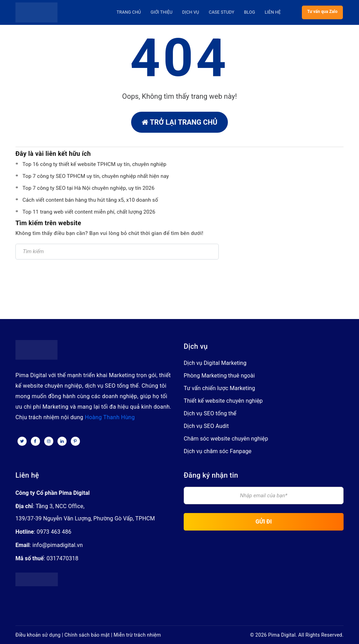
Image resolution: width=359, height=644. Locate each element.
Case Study (222, 12)
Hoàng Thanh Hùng (110, 417)
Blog (249, 12)
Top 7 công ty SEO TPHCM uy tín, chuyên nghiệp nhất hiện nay (96, 176)
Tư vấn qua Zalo (322, 12)
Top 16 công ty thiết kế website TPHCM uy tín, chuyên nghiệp (94, 164)
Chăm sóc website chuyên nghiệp (226, 439)
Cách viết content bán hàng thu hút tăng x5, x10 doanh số (90, 200)
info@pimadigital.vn (57, 545)
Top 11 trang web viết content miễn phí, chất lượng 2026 (89, 212)
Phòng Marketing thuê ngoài (219, 376)
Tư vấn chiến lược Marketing (219, 388)
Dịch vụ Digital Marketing (215, 363)
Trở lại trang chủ (179, 122)
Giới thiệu (165, 12)
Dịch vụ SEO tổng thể (210, 413)
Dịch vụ (193, 12)
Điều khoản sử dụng (38, 635)
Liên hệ (271, 12)
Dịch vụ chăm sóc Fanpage (218, 451)
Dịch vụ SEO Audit (206, 426)
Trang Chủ (133, 12)
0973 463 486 (54, 532)
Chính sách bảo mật (87, 635)
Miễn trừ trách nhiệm (137, 635)
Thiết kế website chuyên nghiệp (223, 401)
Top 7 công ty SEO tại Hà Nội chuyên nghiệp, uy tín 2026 (89, 188)
